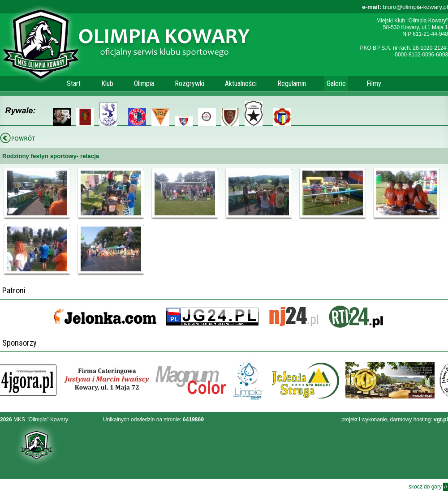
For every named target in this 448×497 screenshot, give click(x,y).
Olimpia (144, 84)
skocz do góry (428, 487)
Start (74, 84)
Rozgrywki (190, 84)
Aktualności (241, 84)
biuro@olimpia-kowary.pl (405, 7)
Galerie (336, 84)
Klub (107, 84)
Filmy (374, 84)
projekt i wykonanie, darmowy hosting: (395, 420)
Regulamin (292, 84)
